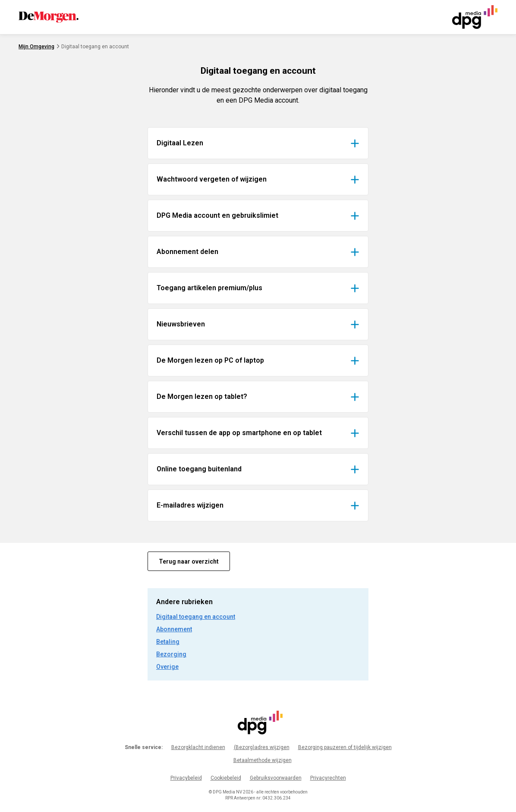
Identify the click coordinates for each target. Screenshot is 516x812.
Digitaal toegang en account (196, 617)
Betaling (168, 642)
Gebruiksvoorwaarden (276, 778)
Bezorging (171, 654)
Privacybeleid (186, 778)
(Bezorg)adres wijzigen (262, 747)
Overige (167, 667)
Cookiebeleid (226, 778)
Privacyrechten (328, 778)
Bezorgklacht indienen (198, 747)
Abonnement (174, 629)
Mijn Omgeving (36, 47)
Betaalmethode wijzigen (263, 760)
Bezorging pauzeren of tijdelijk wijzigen (345, 747)
